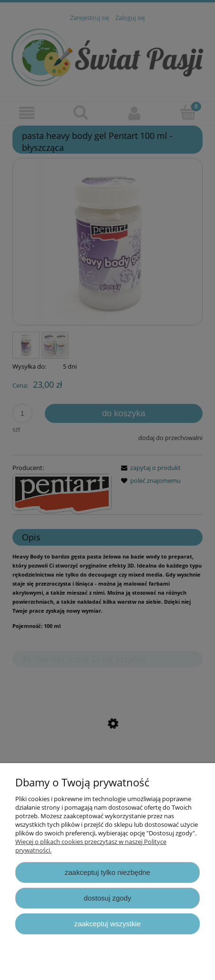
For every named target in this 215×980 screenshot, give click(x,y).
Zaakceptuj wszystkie (107, 924)
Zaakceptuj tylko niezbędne (107, 872)
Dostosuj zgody (108, 898)
